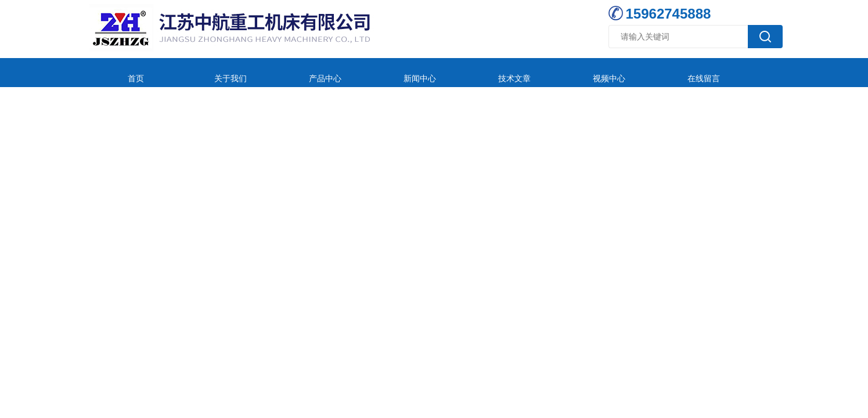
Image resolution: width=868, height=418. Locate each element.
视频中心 (510, 72)
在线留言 (588, 72)
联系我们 (665, 72)
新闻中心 (356, 72)
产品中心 (279, 72)
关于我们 (201, 72)
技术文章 (433, 72)
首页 (124, 72)
